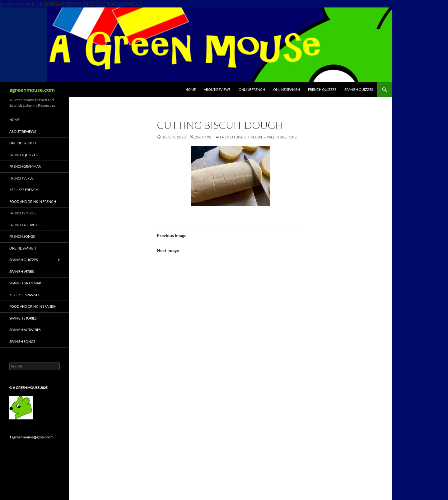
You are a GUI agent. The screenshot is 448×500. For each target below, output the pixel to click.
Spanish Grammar (25, 283)
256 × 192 (203, 137)
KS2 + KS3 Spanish (24, 295)
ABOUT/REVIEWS (217, 89)
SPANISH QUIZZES (359, 89)
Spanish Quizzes (24, 260)
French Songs (22, 236)
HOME (191, 89)
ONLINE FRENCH (252, 89)
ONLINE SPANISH (287, 89)
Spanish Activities (25, 330)
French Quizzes (23, 155)
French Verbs (21, 178)
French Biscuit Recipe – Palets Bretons (258, 137)
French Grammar (25, 166)
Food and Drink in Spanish (33, 306)
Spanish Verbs (22, 271)
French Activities (25, 225)
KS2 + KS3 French (24, 190)
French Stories (23, 213)
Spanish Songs (22, 341)
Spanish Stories (23, 318)
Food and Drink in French (33, 201)
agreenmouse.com (32, 90)
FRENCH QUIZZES (322, 89)
